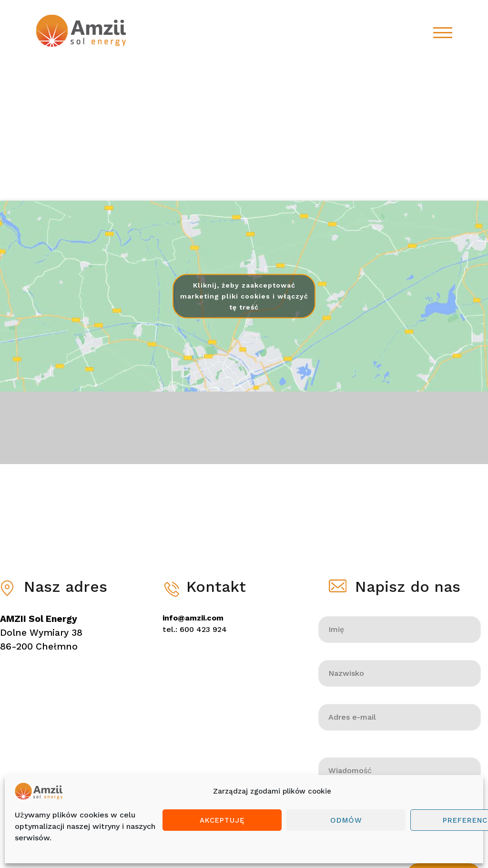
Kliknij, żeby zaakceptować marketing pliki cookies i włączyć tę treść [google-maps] (244, 296)
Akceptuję (222, 820)
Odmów (346, 820)
